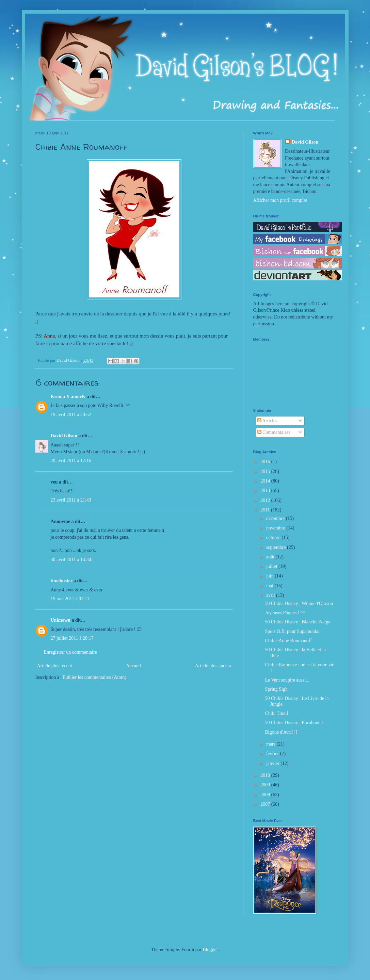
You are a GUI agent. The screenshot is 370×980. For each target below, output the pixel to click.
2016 (266, 462)
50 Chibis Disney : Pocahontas (294, 723)
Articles (267, 421)
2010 (266, 775)
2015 (266, 471)
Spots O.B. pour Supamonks (292, 631)
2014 (266, 481)
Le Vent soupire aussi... (287, 680)
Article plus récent (55, 666)
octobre (274, 537)
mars (271, 744)
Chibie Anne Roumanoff (288, 641)
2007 (266, 804)
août (271, 557)
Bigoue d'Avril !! (281, 732)
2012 (266, 500)
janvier (273, 763)
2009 (266, 785)
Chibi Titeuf (276, 713)
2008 (266, 795)
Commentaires (274, 432)
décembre (276, 518)
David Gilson (64, 436)
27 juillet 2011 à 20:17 (72, 638)
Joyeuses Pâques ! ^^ (285, 613)
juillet (272, 566)
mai (270, 586)
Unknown (61, 620)
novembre (276, 528)
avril (271, 595)
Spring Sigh (276, 689)
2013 (266, 491)
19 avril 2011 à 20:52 (71, 415)
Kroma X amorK (68, 397)
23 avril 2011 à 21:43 (71, 500)
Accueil (134, 666)
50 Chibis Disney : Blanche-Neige (297, 622)
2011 (266, 510)
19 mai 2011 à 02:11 (70, 599)
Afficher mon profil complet (280, 200)
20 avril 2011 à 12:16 (71, 461)
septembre (277, 547)
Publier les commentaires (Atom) (95, 677)
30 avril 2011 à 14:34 (71, 560)
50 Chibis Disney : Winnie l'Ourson (299, 603)
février (273, 754)
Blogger (210, 950)
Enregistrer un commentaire (70, 652)
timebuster (62, 581)
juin (270, 576)
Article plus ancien (213, 666)
